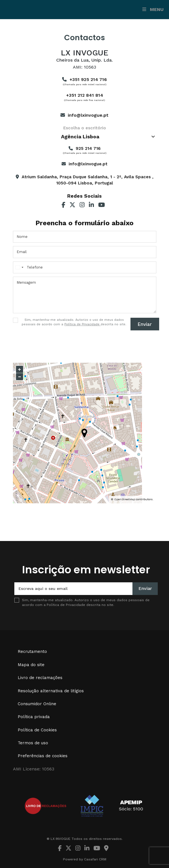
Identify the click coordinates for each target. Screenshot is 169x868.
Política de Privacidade (83, 324)
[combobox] (85, 137)
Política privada (34, 717)
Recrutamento (32, 651)
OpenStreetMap (125, 499)
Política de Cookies (37, 730)
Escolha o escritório (85, 128)
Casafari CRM (95, 859)
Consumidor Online (37, 704)
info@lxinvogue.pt (88, 115)
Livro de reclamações (40, 678)
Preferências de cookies (43, 756)
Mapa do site (31, 665)
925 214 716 (88, 148)
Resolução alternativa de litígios (51, 691)
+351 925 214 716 (88, 79)
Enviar (145, 324)
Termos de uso (33, 743)
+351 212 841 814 (85, 95)
